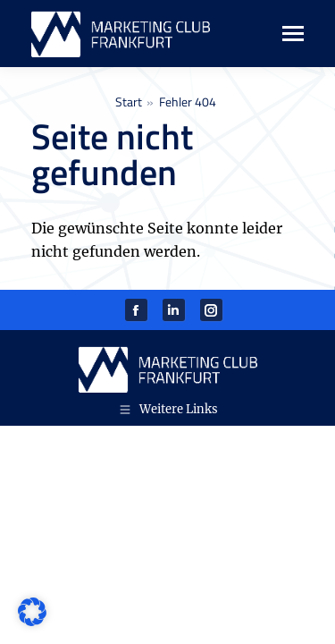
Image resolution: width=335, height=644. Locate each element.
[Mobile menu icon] (284, 34)
